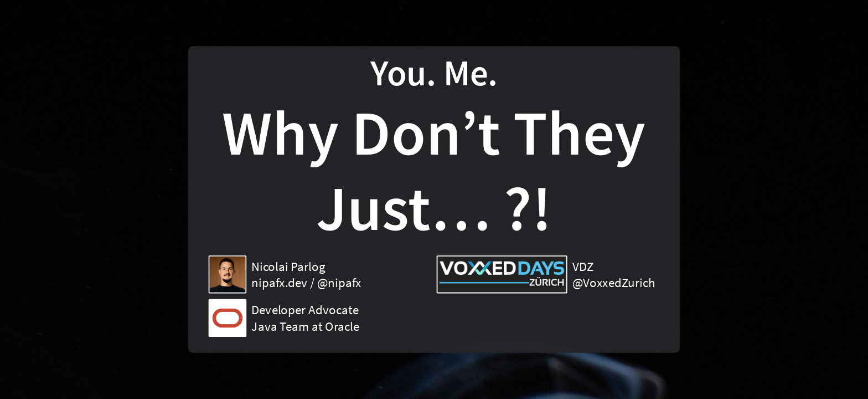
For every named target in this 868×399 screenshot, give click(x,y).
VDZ (583, 266)
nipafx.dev (279, 283)
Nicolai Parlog (288, 266)
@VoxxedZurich (614, 283)
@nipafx (339, 283)
